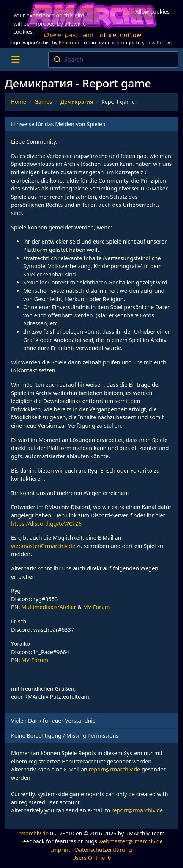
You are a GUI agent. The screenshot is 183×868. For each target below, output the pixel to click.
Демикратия (77, 102)
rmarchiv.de (33, 833)
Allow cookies (152, 12)
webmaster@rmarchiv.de (43, 546)
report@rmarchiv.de (115, 769)
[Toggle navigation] (15, 59)
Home (18, 102)
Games (43, 102)
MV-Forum (97, 607)
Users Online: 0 (92, 858)
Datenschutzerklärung (103, 850)
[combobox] (114, 59)
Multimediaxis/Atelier (49, 607)
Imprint (61, 850)
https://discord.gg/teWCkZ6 (46, 524)
